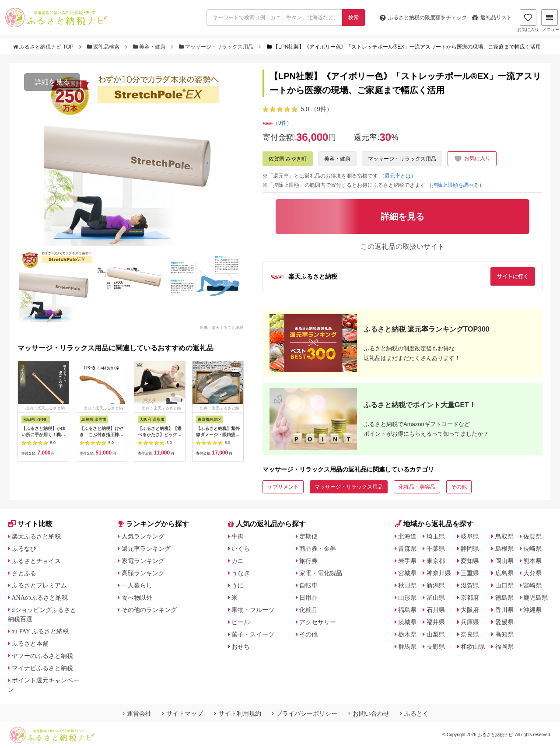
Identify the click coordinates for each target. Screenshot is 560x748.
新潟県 (436, 585)
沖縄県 (532, 610)
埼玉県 (436, 536)
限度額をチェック (423, 17)
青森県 (407, 549)
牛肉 (238, 536)
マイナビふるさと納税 (42, 668)
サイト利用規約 (238, 713)
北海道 (407, 536)
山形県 (407, 598)
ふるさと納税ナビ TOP (44, 47)
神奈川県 (439, 573)
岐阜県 (470, 536)
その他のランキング (149, 610)
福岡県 (504, 647)
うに (238, 585)
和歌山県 (473, 647)
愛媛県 (504, 622)
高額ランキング (143, 573)
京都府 (470, 598)
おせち (241, 647)
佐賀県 (532, 536)
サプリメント (283, 487)
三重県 (470, 573)
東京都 (436, 561)
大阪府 (470, 610)
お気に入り (528, 21)
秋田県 (407, 585)
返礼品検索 (104, 47)
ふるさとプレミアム (39, 585)
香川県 (504, 610)
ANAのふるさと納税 (40, 598)
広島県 (504, 573)
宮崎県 (532, 585)
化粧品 (308, 610)
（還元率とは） (398, 176)
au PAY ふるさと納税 (40, 631)
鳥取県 (504, 536)
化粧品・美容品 (417, 487)
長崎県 (532, 549)
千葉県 (436, 549)
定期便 (308, 536)
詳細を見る (52, 82)
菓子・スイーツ (253, 634)
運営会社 (137, 713)
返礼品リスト (492, 17)
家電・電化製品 (321, 573)
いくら (241, 549)
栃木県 (407, 634)
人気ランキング (143, 536)
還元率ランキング (146, 549)
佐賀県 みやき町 (288, 159)
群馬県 (407, 647)
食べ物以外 (137, 598)
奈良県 (470, 634)
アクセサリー (318, 622)
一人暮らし (137, 585)
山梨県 (436, 634)
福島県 (407, 610)
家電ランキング (143, 561)
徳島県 (504, 598)
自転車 (308, 585)
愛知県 (470, 561)
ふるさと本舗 (30, 643)
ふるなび (24, 549)
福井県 (436, 622)
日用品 (308, 598)
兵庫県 (470, 622)
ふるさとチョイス (36, 561)
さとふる (24, 573)
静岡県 (470, 549)
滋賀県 (470, 585)
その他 (459, 487)
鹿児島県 (535, 598)
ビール (241, 622)
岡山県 (504, 561)
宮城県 (407, 573)
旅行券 (308, 561)
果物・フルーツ (253, 610)
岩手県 (407, 561)
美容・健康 (150, 47)
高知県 (504, 634)
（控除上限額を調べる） (455, 185)
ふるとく (414, 713)
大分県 (532, 573)
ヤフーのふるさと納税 (42, 656)
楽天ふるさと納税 (36, 536)
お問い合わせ (369, 713)
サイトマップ (182, 713)
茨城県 (407, 622)
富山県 (436, 598)
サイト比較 (30, 524)
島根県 (504, 549)
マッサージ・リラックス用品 (217, 47)
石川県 (436, 610)
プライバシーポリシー (304, 713)
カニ (238, 561)
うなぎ (241, 573)
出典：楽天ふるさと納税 (222, 327)
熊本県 (532, 561)
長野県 (436, 647)
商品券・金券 (318, 549)
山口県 (504, 585)
